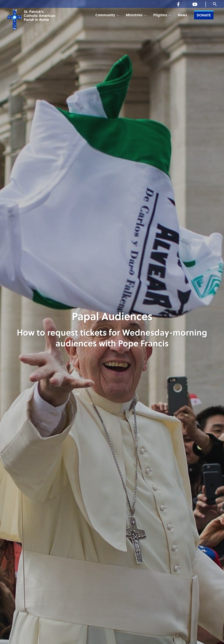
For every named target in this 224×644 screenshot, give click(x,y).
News (182, 16)
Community (105, 16)
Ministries (134, 16)
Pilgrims (160, 16)
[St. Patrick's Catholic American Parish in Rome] (40, 23)
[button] (215, 4)
